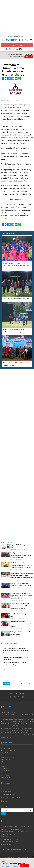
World (12, 560)
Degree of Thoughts (8, 757)
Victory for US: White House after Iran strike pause (21, 633)
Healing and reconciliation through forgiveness (15, 658)
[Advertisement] (17, 17)
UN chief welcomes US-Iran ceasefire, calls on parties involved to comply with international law (21, 565)
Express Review (6, 777)
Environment (5, 775)
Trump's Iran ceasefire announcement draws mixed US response (20, 624)
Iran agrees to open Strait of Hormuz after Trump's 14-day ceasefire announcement (20, 606)
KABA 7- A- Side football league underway (16, 299)
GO (3, 813)
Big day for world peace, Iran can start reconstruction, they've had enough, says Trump (21, 555)
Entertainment (6, 771)
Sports (4, 101)
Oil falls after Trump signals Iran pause (21, 615)
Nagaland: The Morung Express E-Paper (21, 546)
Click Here (29, 57)
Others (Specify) (9, 665)
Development (6, 759)
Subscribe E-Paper (17, 45)
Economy (4, 764)
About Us (6, 789)
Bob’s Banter (5, 752)
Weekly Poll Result (26, 684)
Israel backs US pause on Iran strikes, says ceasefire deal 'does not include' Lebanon (21, 586)
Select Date (5, 807)
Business (13, 618)
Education (4, 768)
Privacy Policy (7, 792)
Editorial (4, 766)
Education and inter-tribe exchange (16, 662)
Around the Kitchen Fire (9, 750)
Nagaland (13, 549)
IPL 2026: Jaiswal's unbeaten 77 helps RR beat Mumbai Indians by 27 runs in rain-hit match (16, 266)
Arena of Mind (6, 748)
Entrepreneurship (7, 773)
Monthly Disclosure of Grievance (13, 797)
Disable (4, 761)
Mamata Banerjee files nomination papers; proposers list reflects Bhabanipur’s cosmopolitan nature (22, 575)
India (12, 580)
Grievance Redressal (9, 794)
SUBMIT (6, 684)
